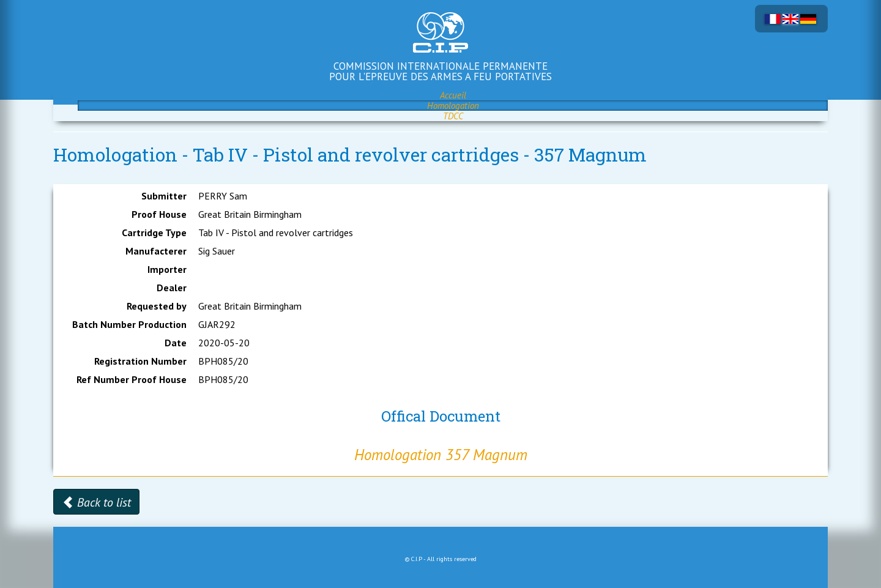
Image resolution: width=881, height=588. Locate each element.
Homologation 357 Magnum (441, 455)
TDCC (453, 116)
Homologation (453, 106)
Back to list (96, 502)
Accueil (453, 95)
